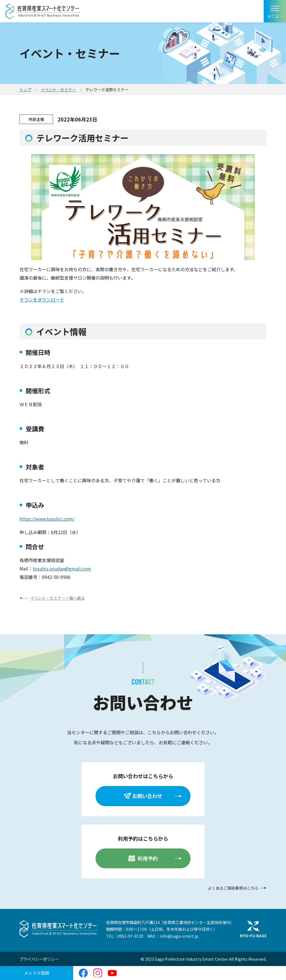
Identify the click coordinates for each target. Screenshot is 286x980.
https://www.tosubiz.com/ (47, 519)
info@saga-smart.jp (179, 936)
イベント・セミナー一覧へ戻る (58, 598)
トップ (25, 90)
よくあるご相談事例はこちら (233, 888)
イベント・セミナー (58, 90)
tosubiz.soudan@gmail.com (62, 569)
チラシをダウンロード (42, 300)
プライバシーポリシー (39, 959)
